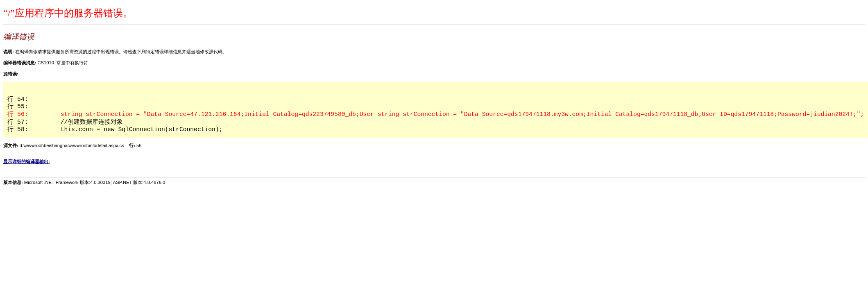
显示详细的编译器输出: (27, 161)
